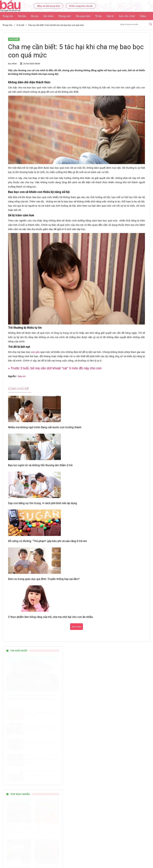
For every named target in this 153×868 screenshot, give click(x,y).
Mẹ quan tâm (83, 16)
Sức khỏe (48, 16)
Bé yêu (35, 16)
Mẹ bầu (22, 16)
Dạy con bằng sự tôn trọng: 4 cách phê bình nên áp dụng (123, 429)
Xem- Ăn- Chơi (127, 16)
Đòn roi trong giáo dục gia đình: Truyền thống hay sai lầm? (74, 473)
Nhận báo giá (127, 856)
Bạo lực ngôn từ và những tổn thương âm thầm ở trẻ (73, 429)
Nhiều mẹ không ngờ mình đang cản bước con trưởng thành (28, 429)
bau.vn (22, 376)
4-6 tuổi (14, 39)
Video (143, 16)
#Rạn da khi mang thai (48, 6)
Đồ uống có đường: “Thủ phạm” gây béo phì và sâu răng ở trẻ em (28, 473)
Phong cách (65, 16)
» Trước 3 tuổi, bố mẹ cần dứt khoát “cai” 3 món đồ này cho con (55, 368)
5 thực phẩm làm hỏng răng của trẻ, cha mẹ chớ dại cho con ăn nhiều (121, 474)
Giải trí (110, 16)
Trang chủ (8, 16)
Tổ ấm (98, 16)
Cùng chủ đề (18, 389)
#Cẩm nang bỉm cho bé (81, 6)
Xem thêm (76, 490)
